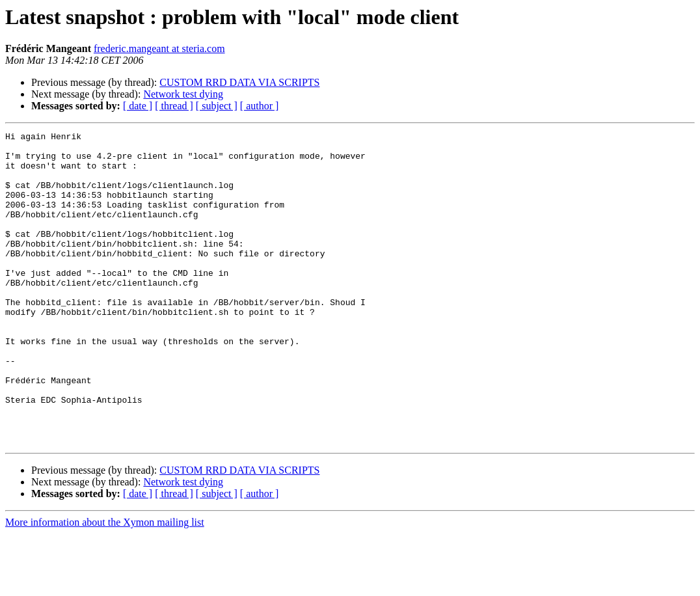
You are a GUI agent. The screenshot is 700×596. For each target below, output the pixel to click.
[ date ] (138, 106)
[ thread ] (174, 106)
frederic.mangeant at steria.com (159, 48)
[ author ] (260, 106)
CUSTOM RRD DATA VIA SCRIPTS (239, 82)
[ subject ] (217, 106)
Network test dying (183, 94)
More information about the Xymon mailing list (105, 585)
